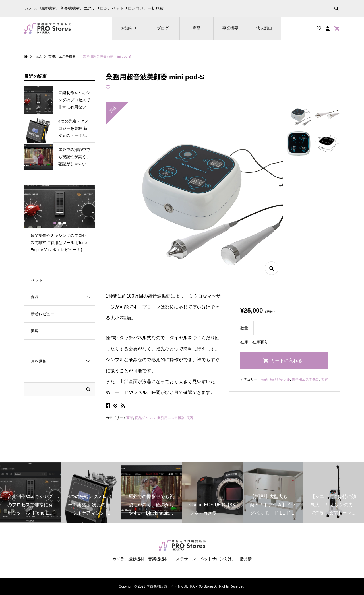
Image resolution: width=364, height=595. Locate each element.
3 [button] (65, 223)
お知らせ (129, 28)
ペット (37, 280)
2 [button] (60, 223)
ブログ (163, 28)
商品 (197, 28)
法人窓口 (264, 28)
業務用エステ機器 (171, 418)
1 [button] (55, 223)
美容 (190, 418)
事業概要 (230, 28)
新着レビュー (43, 314)
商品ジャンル (145, 418)
